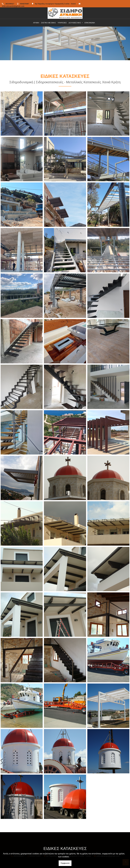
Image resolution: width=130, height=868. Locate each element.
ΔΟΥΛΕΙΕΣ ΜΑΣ (75, 23)
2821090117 (10, 4)
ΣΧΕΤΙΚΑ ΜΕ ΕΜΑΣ (48, 23)
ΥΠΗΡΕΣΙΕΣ (62, 23)
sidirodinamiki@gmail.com (13, 6)
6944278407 (25, 4)
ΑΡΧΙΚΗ (36, 23)
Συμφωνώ (65, 863)
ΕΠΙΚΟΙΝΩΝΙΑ (90, 23)
